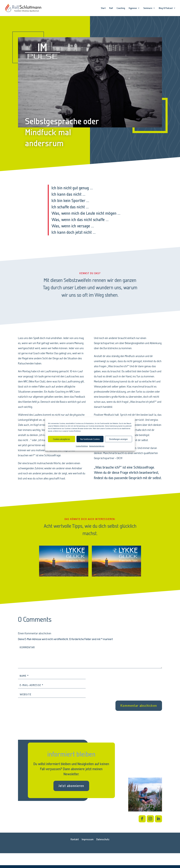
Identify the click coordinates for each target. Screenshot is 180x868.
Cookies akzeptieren (61, 439)
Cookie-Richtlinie (82, 446)
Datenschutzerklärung (97, 446)
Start (103, 8)
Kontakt (75, 839)
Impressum (88, 839)
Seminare (148, 8)
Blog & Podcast (166, 8)
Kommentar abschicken (139, 706)
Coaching (121, 8)
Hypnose (133, 8)
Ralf (111, 8)
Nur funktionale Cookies (90, 439)
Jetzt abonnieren (71, 786)
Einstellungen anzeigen (118, 439)
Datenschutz (103, 839)
